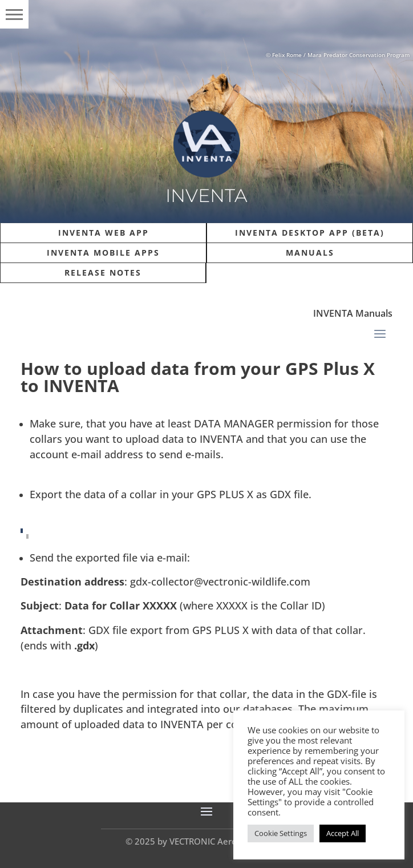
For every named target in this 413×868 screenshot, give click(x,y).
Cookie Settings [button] (281, 833)
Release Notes (103, 272)
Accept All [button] (343, 833)
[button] (14, 14)
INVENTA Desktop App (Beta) (310, 233)
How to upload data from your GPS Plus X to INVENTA (198, 377)
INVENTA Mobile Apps (103, 253)
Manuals (310, 253)
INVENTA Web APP (104, 233)
